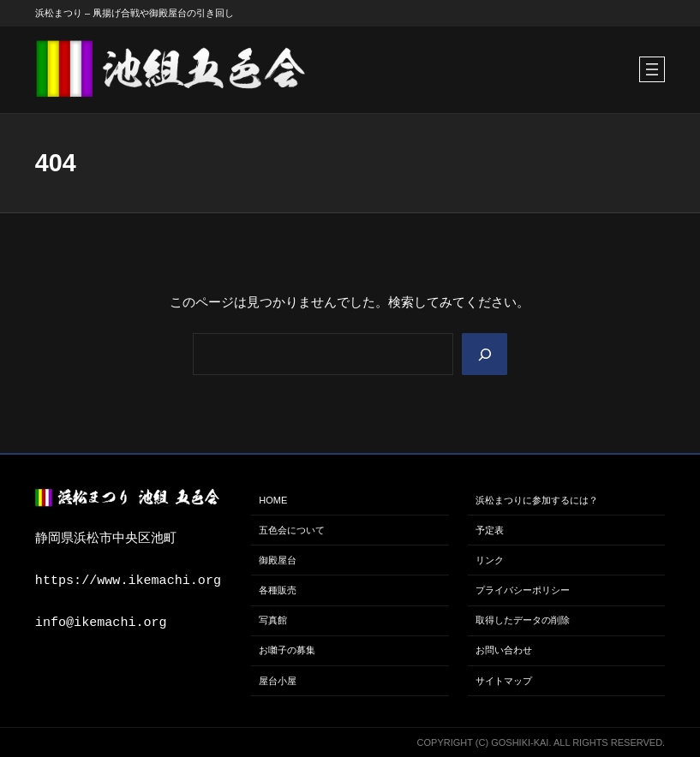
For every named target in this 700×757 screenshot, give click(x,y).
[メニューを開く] (652, 69)
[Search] (484, 354)
